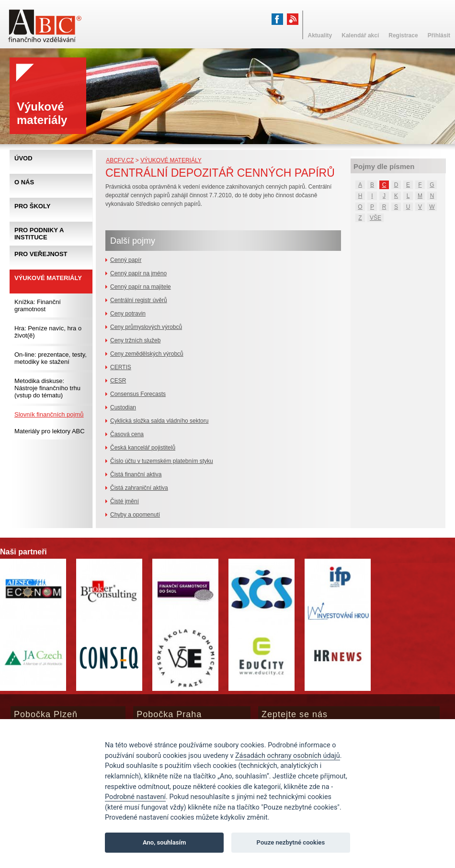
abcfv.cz (120, 160)
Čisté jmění (125, 501)
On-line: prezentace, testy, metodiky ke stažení (51, 358)
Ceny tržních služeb (135, 340)
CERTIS (121, 367)
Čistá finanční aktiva (136, 474)
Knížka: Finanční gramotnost (38, 305)
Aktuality (320, 35)
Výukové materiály (171, 160)
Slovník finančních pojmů (49, 414)
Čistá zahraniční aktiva (139, 488)
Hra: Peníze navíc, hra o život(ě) (48, 332)
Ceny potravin (128, 314)
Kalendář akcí (360, 35)
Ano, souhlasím (165, 842)
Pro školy (32, 206)
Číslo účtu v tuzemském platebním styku (162, 461)
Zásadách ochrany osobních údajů (288, 756)
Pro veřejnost (41, 254)
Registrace (403, 35)
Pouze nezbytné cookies (291, 842)
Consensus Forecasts (138, 394)
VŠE (375, 218)
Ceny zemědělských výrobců (147, 354)
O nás (24, 182)
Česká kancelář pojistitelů (143, 448)
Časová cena (127, 434)
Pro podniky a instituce (39, 234)
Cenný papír (126, 260)
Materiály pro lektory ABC (50, 431)
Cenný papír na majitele (141, 287)
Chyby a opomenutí (135, 515)
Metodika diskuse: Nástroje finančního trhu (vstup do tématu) (47, 388)
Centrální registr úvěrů (139, 300)
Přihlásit (439, 35)
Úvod (23, 158)
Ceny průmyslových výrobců (146, 327)
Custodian (123, 407)
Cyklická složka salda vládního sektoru (159, 421)
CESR (118, 381)
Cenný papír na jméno (138, 273)
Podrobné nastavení (135, 797)
